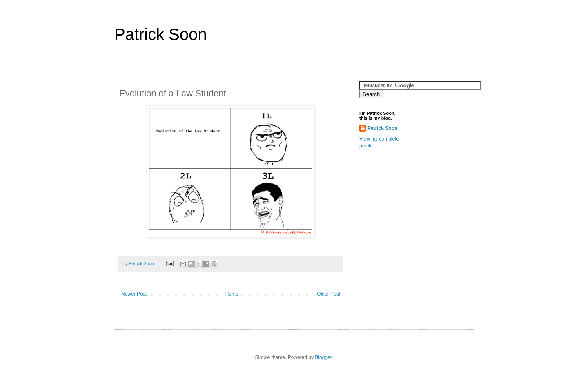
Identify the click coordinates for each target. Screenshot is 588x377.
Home (232, 294)
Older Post (329, 294)
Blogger (323, 357)
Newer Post (134, 294)
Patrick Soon (161, 34)
